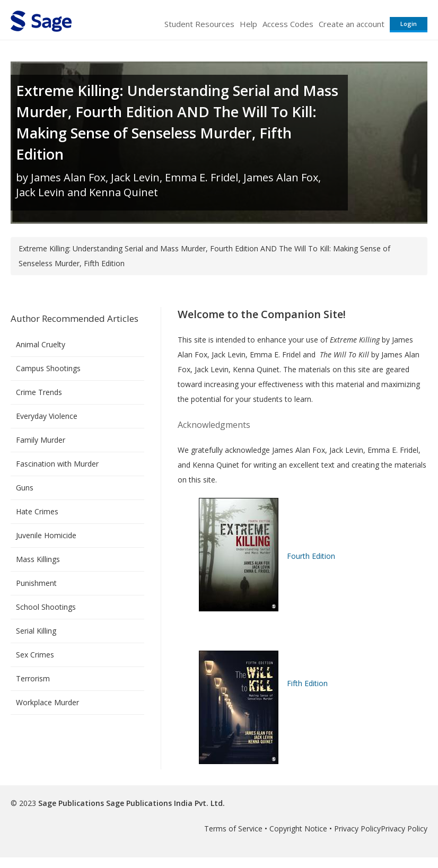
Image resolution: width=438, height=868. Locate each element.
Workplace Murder (47, 702)
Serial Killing (36, 631)
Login (409, 24)
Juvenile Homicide (46, 535)
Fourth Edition (311, 556)
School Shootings (46, 607)
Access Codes (288, 24)
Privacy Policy (357, 828)
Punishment (36, 583)
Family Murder (41, 440)
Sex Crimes (35, 655)
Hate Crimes (37, 511)
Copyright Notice (298, 828)
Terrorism (33, 678)
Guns (25, 488)
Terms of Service (233, 828)
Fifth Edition (307, 683)
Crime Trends (39, 392)
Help (248, 24)
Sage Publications (71, 803)
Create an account (352, 24)
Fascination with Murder (57, 464)
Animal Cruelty (41, 344)
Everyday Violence (47, 416)
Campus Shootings (48, 368)
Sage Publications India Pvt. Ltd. (164, 803)
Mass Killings (38, 559)
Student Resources (199, 24)
